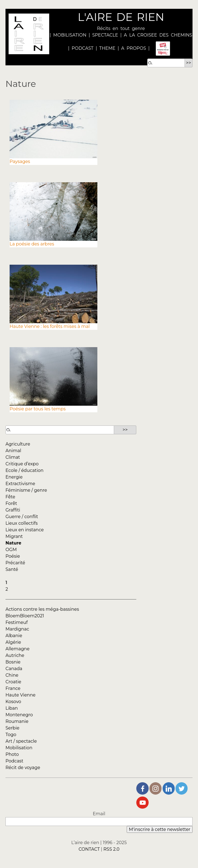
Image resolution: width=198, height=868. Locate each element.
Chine (12, 675)
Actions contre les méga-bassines (42, 609)
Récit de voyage (23, 768)
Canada (14, 669)
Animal (13, 451)
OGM (11, 550)
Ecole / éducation (25, 470)
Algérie (13, 642)
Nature (13, 543)
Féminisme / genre (26, 490)
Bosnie (13, 662)
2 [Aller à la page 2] (7, 589)
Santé (12, 569)
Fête (10, 497)
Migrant (14, 536)
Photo (12, 754)
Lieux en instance (25, 530)
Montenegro (19, 715)
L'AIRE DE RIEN (121, 17)
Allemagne (18, 649)
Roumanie (17, 721)
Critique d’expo (22, 464)
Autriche (15, 655)
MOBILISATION (70, 35)
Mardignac (17, 629)
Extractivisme (20, 484)
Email (99, 814)
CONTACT (89, 849)
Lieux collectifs (22, 523)
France (13, 688)
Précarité (15, 563)
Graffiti (13, 510)
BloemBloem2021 (25, 616)
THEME (107, 48)
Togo (11, 735)
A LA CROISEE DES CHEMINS (158, 35)
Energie (14, 477)
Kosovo (13, 702)
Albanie (14, 636)
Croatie (13, 682)
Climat (13, 457)
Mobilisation (19, 748)
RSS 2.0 (111, 849)
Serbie (12, 728)
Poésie (13, 556)
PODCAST (83, 48)
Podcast (14, 761)
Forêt (11, 503)
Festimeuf (17, 622)
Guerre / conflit (22, 517)
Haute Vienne (20, 695)
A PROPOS (133, 48)
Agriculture (18, 444)
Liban (12, 708)
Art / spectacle (21, 741)
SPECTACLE (105, 35)
